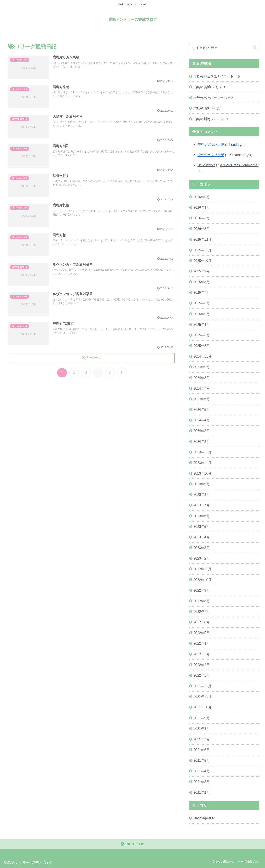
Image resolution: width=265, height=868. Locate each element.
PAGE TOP (132, 844)
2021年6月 (202, 750)
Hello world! (206, 165)
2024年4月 (202, 420)
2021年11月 (203, 697)
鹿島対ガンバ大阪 (211, 144)
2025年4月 (202, 324)
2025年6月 (202, 303)
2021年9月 (202, 718)
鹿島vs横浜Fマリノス (210, 87)
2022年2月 (202, 665)
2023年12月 (203, 452)
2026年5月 (202, 197)
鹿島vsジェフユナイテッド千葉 (217, 76)
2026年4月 (202, 207)
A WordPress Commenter (239, 165)
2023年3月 (202, 548)
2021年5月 (202, 760)
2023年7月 (202, 505)
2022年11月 (203, 569)
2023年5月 (202, 526)
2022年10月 (203, 579)
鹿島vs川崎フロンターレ (212, 119)
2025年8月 (202, 282)
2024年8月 (202, 377)
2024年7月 (202, 388)
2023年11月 (203, 463)
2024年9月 (202, 367)
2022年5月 (202, 633)
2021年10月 (203, 707)
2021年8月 (202, 728)
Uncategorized (204, 818)
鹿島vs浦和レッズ (207, 108)
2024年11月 (203, 356)
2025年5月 (202, 314)
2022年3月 (202, 654)
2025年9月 (202, 271)
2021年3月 (202, 782)
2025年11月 (203, 250)
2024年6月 (202, 399)
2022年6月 (202, 622)
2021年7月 (202, 739)
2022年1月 (202, 675)
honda (234, 144)
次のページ (91, 357)
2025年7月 (202, 292)
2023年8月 (202, 494)
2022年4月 (202, 643)
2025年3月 (202, 335)
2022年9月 (202, 590)
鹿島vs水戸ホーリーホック (214, 97)
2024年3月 (202, 431)
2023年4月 (202, 537)
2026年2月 (202, 229)
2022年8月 (202, 601)
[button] (255, 47)
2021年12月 (203, 686)
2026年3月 (202, 218)
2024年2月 (202, 441)
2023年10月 (203, 473)
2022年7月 (202, 612)
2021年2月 (202, 792)
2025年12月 (203, 239)
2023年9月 (202, 484)
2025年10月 (203, 261)
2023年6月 (202, 516)
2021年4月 (202, 771)
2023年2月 (202, 558)
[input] (224, 48)
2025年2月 (202, 346)
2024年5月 (202, 409)
